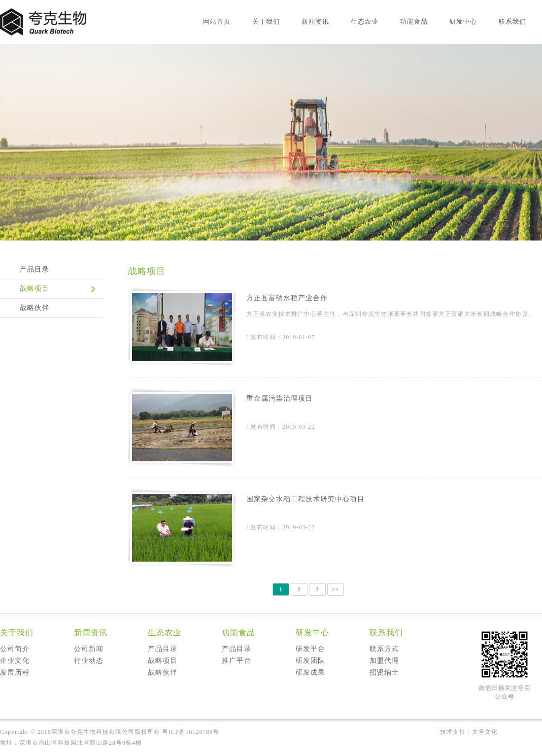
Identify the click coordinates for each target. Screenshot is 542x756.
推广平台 (237, 661)
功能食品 (414, 21)
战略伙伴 (34, 308)
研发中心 (463, 21)
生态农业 (365, 21)
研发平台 (310, 649)
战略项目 (34, 289)
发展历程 (15, 672)
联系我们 (512, 21)
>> (336, 589)
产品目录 (34, 269)
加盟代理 (384, 661)
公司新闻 (89, 649)
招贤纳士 (384, 672)
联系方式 (384, 649)
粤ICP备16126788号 (191, 732)
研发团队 (310, 661)
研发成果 (310, 672)
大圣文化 (485, 732)
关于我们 (266, 21)
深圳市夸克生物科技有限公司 (93, 732)
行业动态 (89, 661)
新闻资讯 (315, 21)
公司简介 (15, 649)
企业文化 (15, 661)
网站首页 (217, 21)
